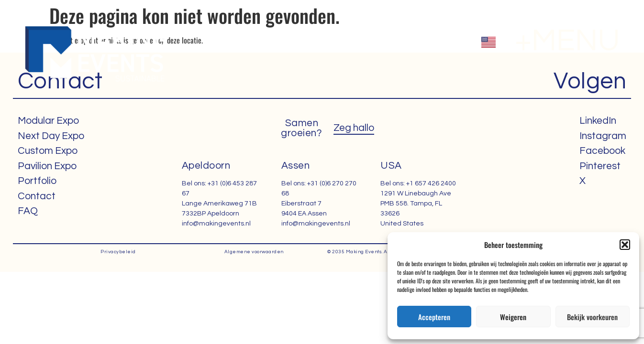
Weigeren (513, 317)
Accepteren (434, 317)
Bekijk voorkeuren (592, 317)
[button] (625, 245)
